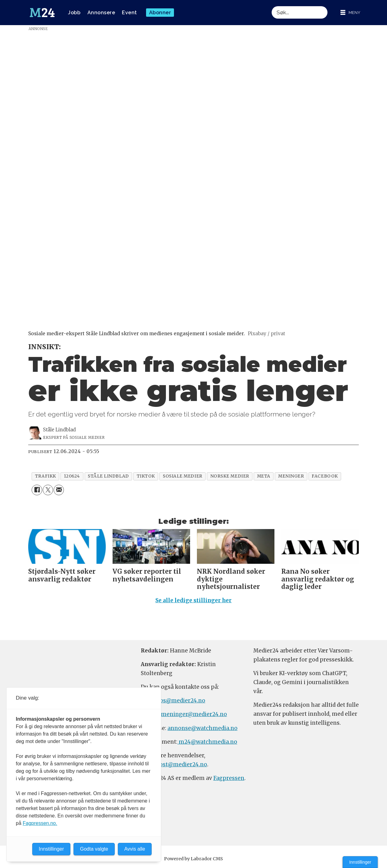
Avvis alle (135, 849)
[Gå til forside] (42, 13)
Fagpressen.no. (40, 823)
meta (264, 476)
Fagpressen (229, 778)
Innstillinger (360, 862)
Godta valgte (94, 849)
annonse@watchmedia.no (202, 728)
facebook (325, 476)
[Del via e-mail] (59, 490)
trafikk (46, 476)
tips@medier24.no (180, 701)
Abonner (160, 13)
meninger (291, 476)
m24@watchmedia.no (207, 742)
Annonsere (101, 13)
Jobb (74, 13)
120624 (72, 476)
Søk (271, 6)
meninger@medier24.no (194, 714)
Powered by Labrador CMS (193, 859)
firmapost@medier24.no (174, 764)
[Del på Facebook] (37, 490)
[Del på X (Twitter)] (48, 490)
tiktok (146, 476)
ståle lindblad (108, 476)
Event (129, 13)
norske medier (230, 476)
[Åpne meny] (350, 13)
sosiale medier (183, 476)
